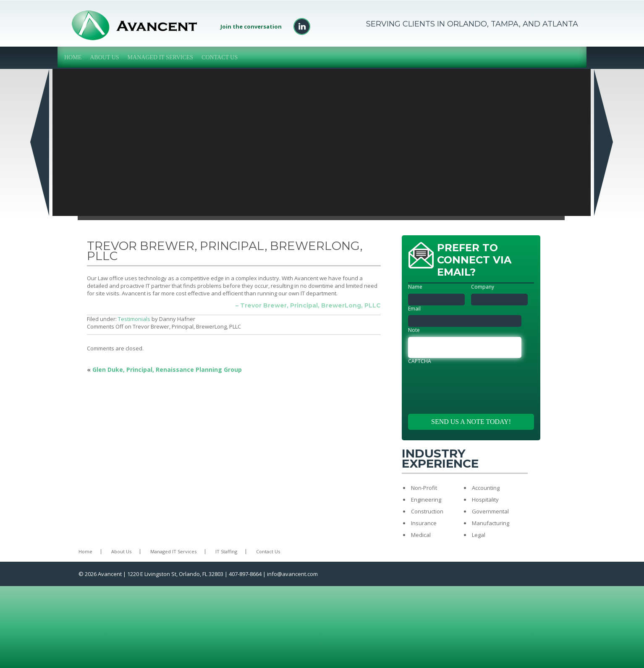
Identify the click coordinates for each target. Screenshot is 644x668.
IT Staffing (226, 551)
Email (414, 309)
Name (415, 287)
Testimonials (134, 319)
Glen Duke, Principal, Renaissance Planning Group (167, 370)
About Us (104, 57)
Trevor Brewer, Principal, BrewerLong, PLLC (225, 251)
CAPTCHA (420, 361)
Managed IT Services (161, 57)
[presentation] (472, 384)
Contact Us (220, 57)
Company (483, 287)
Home (73, 57)
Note (414, 330)
